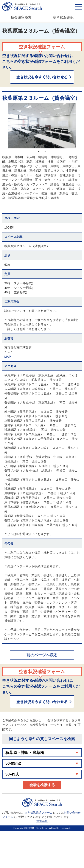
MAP (8, 357)
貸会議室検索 (21, 17)
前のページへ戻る (42, 655)
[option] (42, 126)
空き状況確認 (63, 17)
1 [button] (39, 152)
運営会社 (42, 821)
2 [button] (45, 152)
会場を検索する (42, 785)
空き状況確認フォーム (39, 813)
